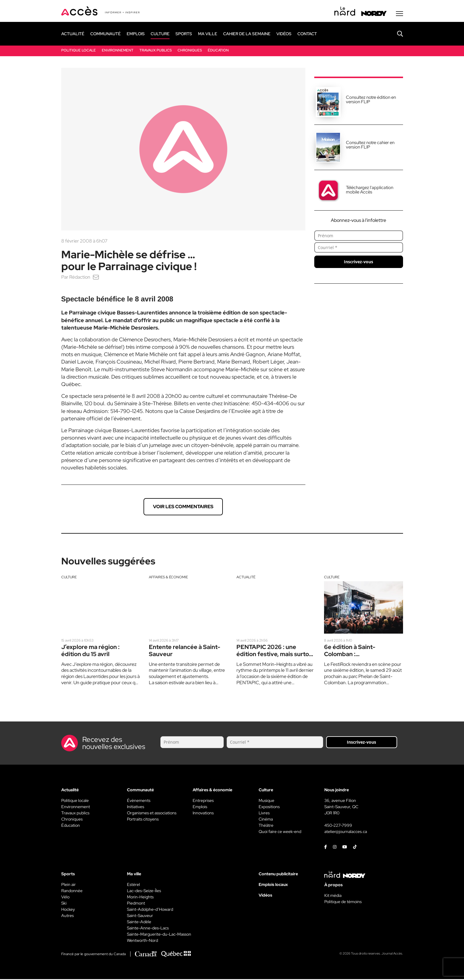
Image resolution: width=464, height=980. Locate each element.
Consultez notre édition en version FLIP (371, 100)
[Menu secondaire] (399, 14)
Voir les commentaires (183, 507)
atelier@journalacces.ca (346, 832)
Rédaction (80, 278)
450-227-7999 (338, 826)
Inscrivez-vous (359, 263)
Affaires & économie (168, 578)
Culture (69, 578)
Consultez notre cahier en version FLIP (370, 146)
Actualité (246, 578)
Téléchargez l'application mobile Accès (370, 191)
